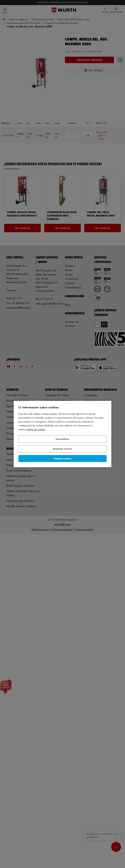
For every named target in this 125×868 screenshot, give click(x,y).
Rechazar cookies (63, 449)
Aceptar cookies (62, 458)
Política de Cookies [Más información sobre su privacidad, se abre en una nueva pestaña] (36, 430)
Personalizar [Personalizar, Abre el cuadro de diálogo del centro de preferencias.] (62, 439)
